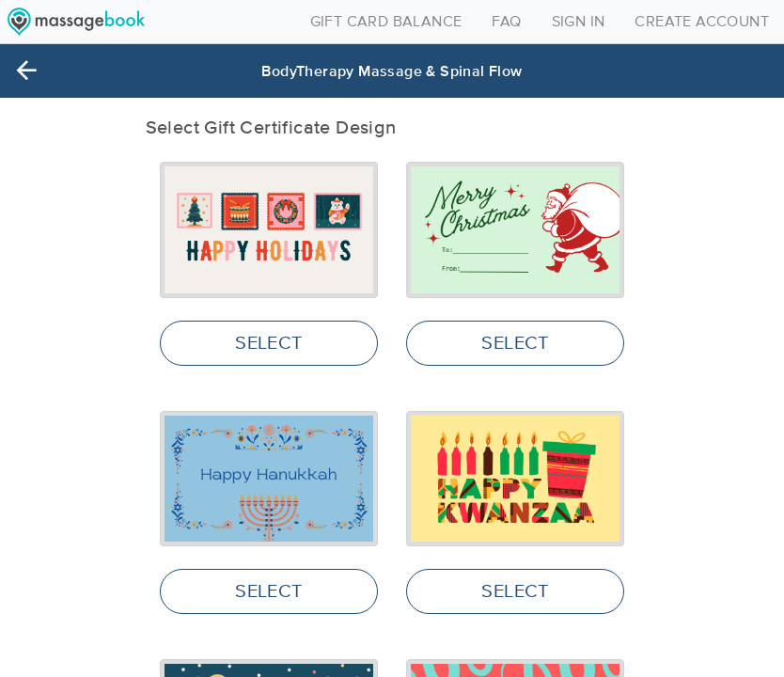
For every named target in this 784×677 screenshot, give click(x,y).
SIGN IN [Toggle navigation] (579, 22)
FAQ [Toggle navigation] (506, 22)
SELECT (268, 343)
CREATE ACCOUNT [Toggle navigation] (702, 22)
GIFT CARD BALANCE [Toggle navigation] (386, 22)
